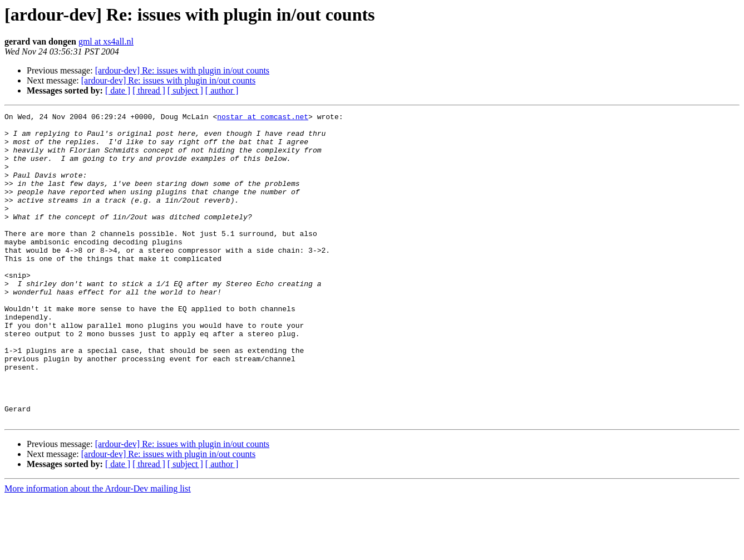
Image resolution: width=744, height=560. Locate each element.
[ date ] (118, 90)
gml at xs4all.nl (106, 41)
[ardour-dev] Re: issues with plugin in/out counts (182, 70)
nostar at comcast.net (263, 118)
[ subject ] (185, 90)
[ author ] (222, 90)
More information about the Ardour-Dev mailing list (98, 550)
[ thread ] (149, 90)
